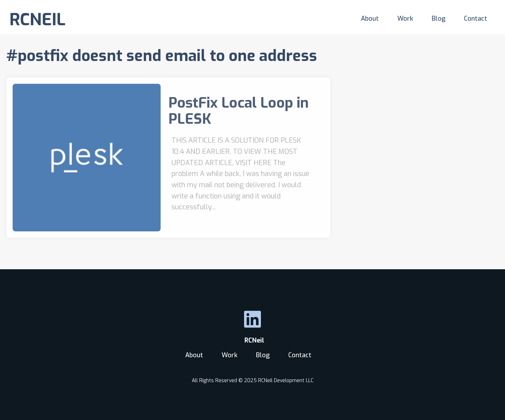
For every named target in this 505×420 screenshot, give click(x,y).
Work (405, 19)
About (370, 19)
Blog (439, 19)
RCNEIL (38, 20)
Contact (476, 19)
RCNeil (252, 340)
